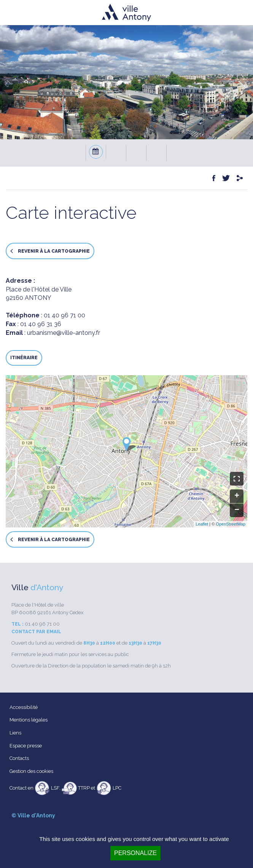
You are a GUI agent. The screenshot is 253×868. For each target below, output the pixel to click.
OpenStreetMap (231, 524)
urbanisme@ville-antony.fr (64, 333)
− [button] (237, 510)
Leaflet (202, 524)
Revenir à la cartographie (50, 251)
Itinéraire (24, 358)
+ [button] (237, 496)
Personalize (135, 853)
